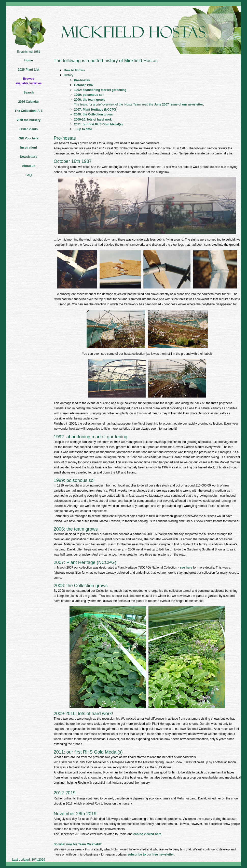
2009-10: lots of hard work (93, 120)
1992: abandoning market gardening (100, 90)
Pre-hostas (82, 80)
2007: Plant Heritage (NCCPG (95, 110)
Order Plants (29, 129)
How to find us (74, 70)
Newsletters (29, 157)
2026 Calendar (29, 102)
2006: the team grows (90, 100)
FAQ (29, 175)
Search (29, 93)
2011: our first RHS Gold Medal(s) (98, 124)
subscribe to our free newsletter (151, 854)
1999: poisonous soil (89, 95)
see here (186, 568)
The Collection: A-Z (29, 111)
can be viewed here (147, 834)
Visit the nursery (29, 120)
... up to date (83, 129)
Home (29, 60)
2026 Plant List (29, 70)
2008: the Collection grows (93, 114)
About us (29, 166)
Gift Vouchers (29, 138)
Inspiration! (29, 148)
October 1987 (84, 85)
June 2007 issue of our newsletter (179, 104)
